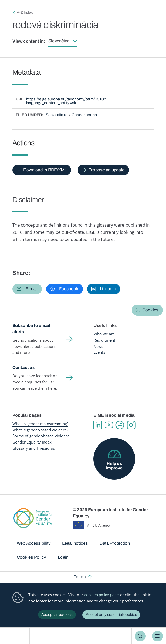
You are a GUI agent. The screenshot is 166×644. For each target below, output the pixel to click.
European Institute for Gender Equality (16, 636)
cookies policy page (101, 595)
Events (99, 352)
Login (63, 557)
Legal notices (75, 543)
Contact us (23, 368)
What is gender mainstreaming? (40, 424)
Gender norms (84, 115)
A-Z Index (25, 13)
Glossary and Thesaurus (34, 448)
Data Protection (115, 543)
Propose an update (106, 170)
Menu (157, 636)
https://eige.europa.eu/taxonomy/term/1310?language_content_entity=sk (66, 101)
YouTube (109, 425)
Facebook (120, 425)
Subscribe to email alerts (31, 329)
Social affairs (57, 115)
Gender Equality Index (32, 442)
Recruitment (104, 340)
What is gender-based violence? (40, 430)
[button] (27, 289)
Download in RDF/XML (45, 170)
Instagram (131, 425)
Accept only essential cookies (111, 615)
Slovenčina (59, 41)
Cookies (150, 310)
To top (80, 577)
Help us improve (114, 466)
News (98, 346)
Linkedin (98, 425)
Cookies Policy (31, 557)
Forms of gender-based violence (41, 436)
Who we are (104, 334)
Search (140, 636)
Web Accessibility (34, 543)
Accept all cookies (57, 615)
